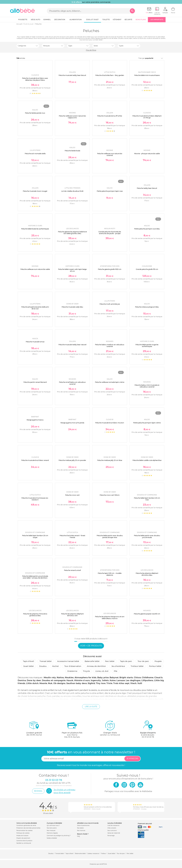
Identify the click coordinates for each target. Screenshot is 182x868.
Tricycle (86, 671)
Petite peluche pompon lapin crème (147, 423)
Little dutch (32, 683)
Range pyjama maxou (35, 420)
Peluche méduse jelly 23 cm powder (72, 460)
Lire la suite (91, 707)
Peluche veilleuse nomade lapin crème (110, 382)
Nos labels (80, 828)
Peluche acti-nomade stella (35, 154)
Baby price (103, 678)
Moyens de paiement (23, 838)
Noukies (69, 678)
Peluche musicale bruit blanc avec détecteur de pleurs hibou (35, 79)
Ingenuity (96, 680)
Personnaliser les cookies (24, 831)
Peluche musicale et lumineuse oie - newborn (35, 499)
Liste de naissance (113, 825)
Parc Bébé (110, 661)
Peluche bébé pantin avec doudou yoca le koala (147, 536)
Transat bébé (46, 661)
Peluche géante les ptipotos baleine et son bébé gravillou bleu (72, 233)
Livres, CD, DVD (102, 671)
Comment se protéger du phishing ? (59, 836)
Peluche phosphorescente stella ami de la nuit (35, 308)
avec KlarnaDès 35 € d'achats (72, 729)
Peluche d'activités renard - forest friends (72, 536)
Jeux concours (112, 831)
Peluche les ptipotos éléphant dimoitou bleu (147, 574)
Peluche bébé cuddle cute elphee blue (147, 460)
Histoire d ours (82, 680)
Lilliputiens (147, 680)
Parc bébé (130, 854)
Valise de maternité (114, 833)
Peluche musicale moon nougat (35, 191)
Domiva (22, 680)
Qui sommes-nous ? (53, 825)
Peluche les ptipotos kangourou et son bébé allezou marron (110, 617)
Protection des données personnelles (28, 828)
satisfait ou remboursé (110, 728)
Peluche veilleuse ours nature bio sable (35, 269)
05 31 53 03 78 (148, 737)
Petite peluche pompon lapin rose (110, 191)
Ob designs (59, 683)
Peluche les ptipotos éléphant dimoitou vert (72, 615)
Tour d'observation (73, 666)
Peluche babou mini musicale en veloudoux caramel (147, 386)
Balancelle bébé (92, 661)
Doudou (43, 666)
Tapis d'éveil (28, 661)
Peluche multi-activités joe (110, 304)
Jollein (105, 680)
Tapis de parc (126, 661)
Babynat (114, 678)
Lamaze (121, 680)
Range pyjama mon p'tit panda (72, 423)
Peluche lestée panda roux (35, 113)
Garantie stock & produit (24, 841)
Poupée (158, 661)
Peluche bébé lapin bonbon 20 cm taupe (35, 536)
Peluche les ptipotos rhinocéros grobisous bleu (35, 615)
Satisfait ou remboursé (24, 843)
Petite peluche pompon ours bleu (147, 229)
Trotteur (103, 854)
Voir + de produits (91, 646)
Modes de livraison (22, 836)
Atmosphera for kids (86, 678)
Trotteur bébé (137, 666)
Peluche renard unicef (72, 570)
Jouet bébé (28, 666)
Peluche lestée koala (72, 151)
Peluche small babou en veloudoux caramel (72, 383)
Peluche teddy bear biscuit (147, 188)
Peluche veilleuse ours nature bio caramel (110, 154)
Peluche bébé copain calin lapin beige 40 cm (72, 270)
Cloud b (158, 678)
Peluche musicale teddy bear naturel (72, 345)
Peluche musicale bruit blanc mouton (110, 423)
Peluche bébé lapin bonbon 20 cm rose (147, 499)
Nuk (50, 683)
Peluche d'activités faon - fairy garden (110, 75)
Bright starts (126, 678)
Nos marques (51, 831)
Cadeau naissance (93, 854)
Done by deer (34, 680)
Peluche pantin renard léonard (35, 382)
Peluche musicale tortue (35, 342)
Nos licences (81, 831)
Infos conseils (112, 828)
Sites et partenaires (83, 825)
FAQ (78, 836)
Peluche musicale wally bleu (72, 307)
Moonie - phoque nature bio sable (147, 154)
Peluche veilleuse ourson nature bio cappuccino (72, 117)
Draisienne (72, 671)
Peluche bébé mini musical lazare (147, 75)
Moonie (43, 683)
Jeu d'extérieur (118, 666)
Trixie (109, 683)
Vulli (140, 683)
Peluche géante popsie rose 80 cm (147, 614)
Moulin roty (50, 678)
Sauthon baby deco (77, 683)
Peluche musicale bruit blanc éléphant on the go (147, 117)
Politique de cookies (23, 833)
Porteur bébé (155, 666)
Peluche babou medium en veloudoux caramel (110, 345)
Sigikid (91, 683)
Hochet (55, 666)
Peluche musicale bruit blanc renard (35, 460)
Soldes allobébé (52, 838)
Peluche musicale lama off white (110, 116)
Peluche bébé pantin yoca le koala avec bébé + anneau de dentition (35, 577)
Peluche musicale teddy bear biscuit (72, 75)
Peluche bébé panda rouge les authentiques (147, 345)
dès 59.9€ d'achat (34, 729)
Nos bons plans (52, 828)
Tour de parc (143, 661)
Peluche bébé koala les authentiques (35, 229)
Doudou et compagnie (54, 680)
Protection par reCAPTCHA (98, 864)
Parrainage (111, 836)
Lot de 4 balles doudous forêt (72, 191)
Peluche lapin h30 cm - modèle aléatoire (110, 574)
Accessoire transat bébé (68, 661)
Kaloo (113, 680)
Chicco (137, 678)
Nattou (60, 678)
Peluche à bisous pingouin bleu (147, 307)
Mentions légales (52, 833)
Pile (116, 671)
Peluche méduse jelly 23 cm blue (110, 460)
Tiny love (101, 683)
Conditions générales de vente (26, 825)
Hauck (70, 680)
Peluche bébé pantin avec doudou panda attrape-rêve (110, 536)
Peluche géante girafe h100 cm (110, 269)
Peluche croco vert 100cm (110, 495)
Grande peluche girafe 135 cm (147, 269)
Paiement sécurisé (145, 824)
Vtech (133, 683)
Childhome (148, 678)
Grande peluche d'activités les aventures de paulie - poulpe (110, 233)
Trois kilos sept (121, 683)
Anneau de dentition (96, 666)
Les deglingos (133, 680)
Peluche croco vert (72, 495)
